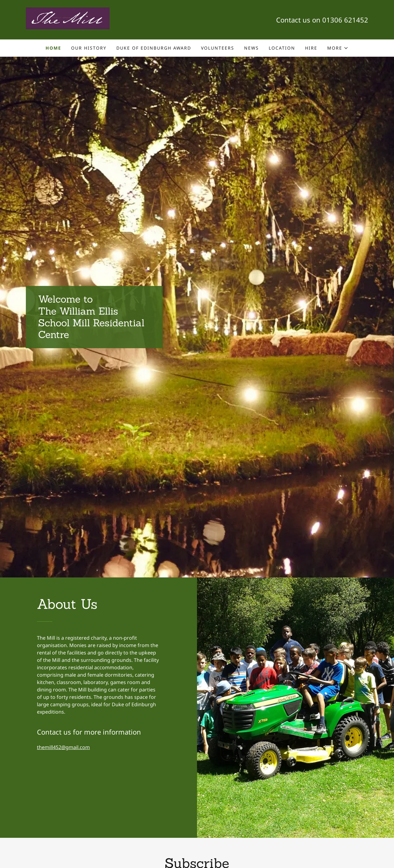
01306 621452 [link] (345, 20)
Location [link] (282, 48)
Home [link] (53, 48)
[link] (68, 19)
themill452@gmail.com (63, 747)
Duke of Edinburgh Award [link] (154, 48)
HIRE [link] (311, 48)
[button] (338, 48)
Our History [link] (89, 48)
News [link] (251, 48)
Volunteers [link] (218, 48)
